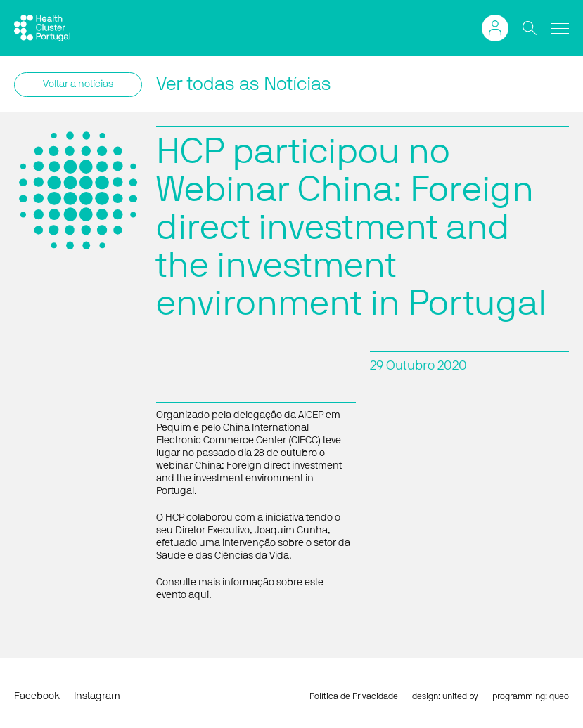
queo (559, 696)
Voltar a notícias (78, 84)
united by (460, 696)
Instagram (97, 696)
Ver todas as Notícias (244, 84)
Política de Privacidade (354, 696)
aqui (199, 595)
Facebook (37, 696)
